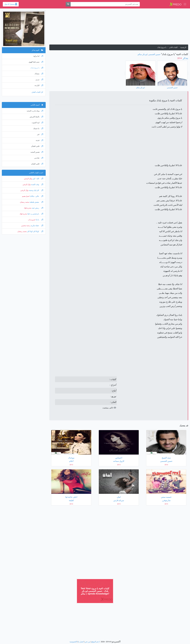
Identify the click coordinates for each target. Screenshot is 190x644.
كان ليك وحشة (36, 190)
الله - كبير (38, 179)
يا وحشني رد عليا (35, 214)
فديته (39, 140)
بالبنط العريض (36, 117)
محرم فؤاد (28, 208)
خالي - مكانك (36, 196)
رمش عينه (37, 208)
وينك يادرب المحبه (35, 111)
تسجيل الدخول (11, 4)
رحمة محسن (26, 226)
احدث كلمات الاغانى (36, 173)
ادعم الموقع (96, 642)
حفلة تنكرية (37, 226)
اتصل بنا (81, 642)
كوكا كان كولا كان (35, 231)
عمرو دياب (32, 220)
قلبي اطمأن (37, 146)
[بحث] (68, 4)
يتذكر (185, 58)
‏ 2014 (180, 58)
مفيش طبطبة (36, 202)
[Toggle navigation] (185, 4)
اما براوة (38, 56)
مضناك (39, 74)
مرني (39, 80)
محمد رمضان (25, 202)
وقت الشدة (37, 184)
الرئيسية (183, 47)
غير (40, 134)
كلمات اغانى (173, 47)
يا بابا (39, 220)
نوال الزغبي (28, 179)
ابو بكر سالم (142, 54)
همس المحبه (37, 152)
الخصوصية (73, 642)
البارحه (39, 85)
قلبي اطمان (37, 164)
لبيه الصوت (37, 123)
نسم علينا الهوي (36, 62)
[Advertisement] (119, 27)
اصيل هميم (26, 196)
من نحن (88, 642)
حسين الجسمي (154, 54)
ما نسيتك (38, 128)
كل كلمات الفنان (37, 92)
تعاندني (39, 158)
